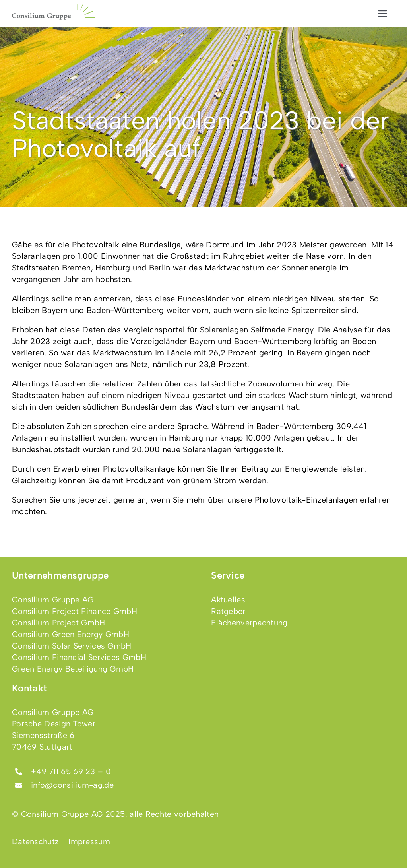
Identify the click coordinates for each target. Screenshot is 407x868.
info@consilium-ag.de (72, 785)
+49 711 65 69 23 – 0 (71, 771)
